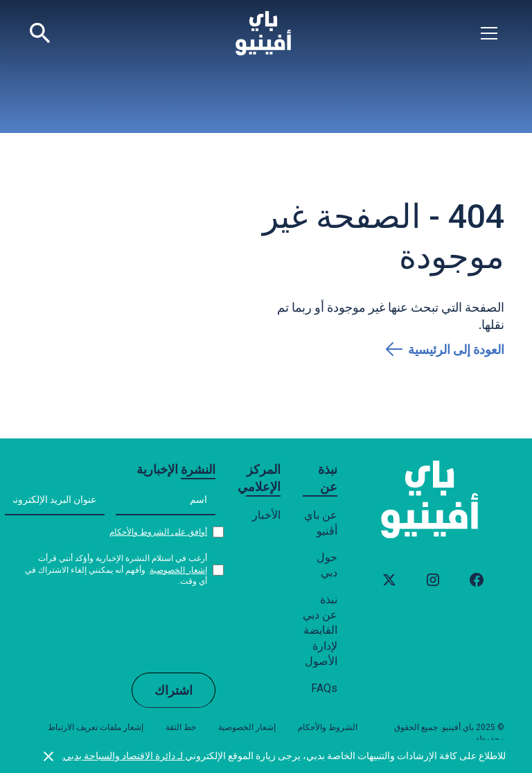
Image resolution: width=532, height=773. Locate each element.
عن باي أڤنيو (321, 523)
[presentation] (110, 629)
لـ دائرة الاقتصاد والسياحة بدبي (124, 756)
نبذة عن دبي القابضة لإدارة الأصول (320, 631)
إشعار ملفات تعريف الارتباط (96, 727)
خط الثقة (181, 727)
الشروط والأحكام (328, 727)
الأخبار (266, 515)
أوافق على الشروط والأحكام (158, 532)
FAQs (324, 688)
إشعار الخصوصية (178, 570)
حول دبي (327, 565)
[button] (489, 33)
